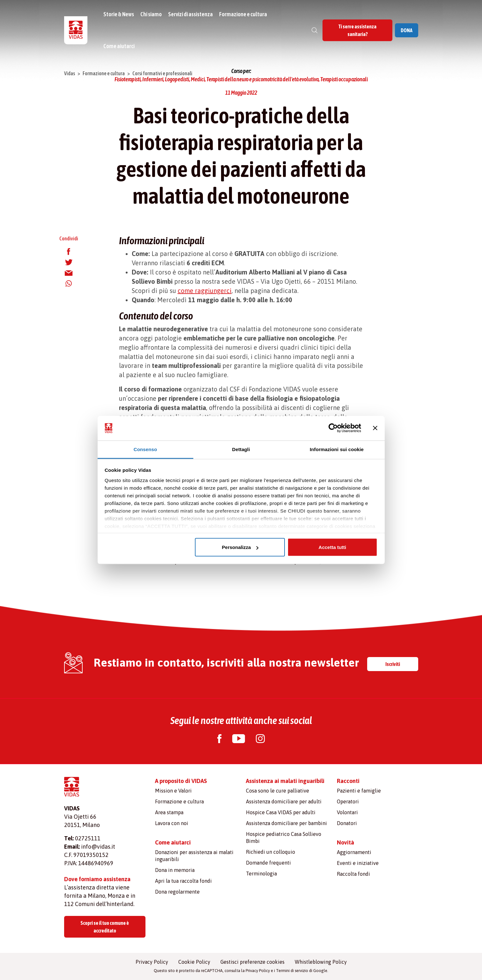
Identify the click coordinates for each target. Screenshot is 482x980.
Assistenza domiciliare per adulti (284, 801)
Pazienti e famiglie (359, 791)
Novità (345, 842)
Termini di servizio (292, 971)
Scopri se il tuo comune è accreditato (105, 927)
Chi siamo (151, 14)
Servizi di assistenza (191, 14)
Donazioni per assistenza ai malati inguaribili (194, 856)
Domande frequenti (268, 863)
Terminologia (261, 874)
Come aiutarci (119, 46)
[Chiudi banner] (375, 428)
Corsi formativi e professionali (162, 73)
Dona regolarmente (177, 892)
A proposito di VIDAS (181, 781)
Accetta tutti (333, 547)
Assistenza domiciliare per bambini (286, 823)
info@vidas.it (98, 847)
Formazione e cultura (244, 14)
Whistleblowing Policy (321, 962)
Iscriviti (393, 664)
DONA (407, 30)
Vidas (70, 73)
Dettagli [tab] (241, 449)
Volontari (347, 812)
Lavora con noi (172, 823)
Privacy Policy (152, 962)
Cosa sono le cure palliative (278, 791)
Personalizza (240, 547)
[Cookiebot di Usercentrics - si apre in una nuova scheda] (333, 428)
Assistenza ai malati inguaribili (285, 781)
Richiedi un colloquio (271, 852)
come (186, 291)
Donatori (347, 823)
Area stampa (169, 812)
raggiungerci (213, 291)
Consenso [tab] (145, 449)
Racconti (348, 781)
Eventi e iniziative (358, 863)
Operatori (348, 801)
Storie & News (119, 14)
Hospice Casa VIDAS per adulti (281, 812)
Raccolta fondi (353, 874)
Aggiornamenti (354, 852)
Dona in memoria (175, 870)
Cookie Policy (194, 962)
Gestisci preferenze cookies (252, 962)
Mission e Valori (173, 791)
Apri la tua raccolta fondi (183, 881)
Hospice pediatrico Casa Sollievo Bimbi (284, 837)
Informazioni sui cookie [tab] (337, 449)
